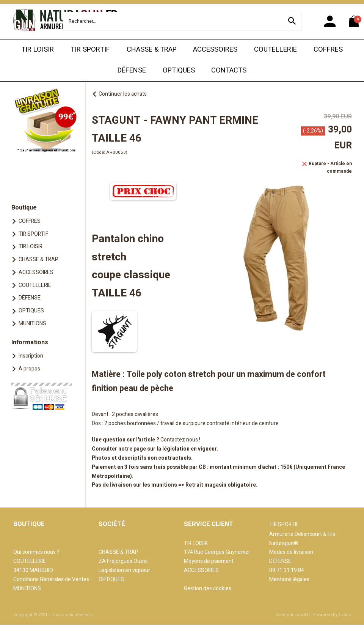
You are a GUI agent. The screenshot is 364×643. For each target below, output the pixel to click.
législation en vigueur (189, 449)
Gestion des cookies (208, 589)
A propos (29, 369)
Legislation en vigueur (124, 570)
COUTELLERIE (275, 50)
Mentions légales (289, 579)
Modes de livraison (291, 552)
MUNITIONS (32, 324)
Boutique (24, 208)
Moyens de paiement (209, 561)
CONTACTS (229, 70)
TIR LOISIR (38, 50)
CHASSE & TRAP (152, 50)
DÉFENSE (132, 70)
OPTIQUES (179, 70)
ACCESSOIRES (215, 50)
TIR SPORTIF (90, 50)
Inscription (31, 356)
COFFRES (328, 50)
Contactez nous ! (180, 440)
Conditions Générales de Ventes (51, 579)
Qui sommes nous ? (36, 552)
